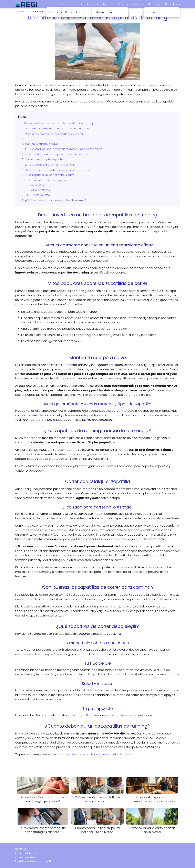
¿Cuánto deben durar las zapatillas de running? (55, 200)
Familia (75, 4)
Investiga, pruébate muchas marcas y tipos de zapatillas (66, 149)
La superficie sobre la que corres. (50, 180)
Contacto (21, 849)
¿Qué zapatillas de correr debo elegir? (49, 175)
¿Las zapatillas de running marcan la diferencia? (56, 154)
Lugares (108, 4)
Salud (122, 4)
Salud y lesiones (40, 190)
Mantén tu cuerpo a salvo (41, 144)
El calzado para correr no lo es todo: (53, 165)
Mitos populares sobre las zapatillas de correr (54, 134)
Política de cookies (26, 858)
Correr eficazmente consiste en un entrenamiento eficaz (64, 129)
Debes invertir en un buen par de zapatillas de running (59, 123)
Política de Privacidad (27, 853)
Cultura (138, 4)
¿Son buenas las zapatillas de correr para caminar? (58, 170)
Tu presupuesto (40, 195)
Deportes (171, 4)
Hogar (91, 4)
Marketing (154, 4)
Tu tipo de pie (38, 185)
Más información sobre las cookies (34, 861)
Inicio (62, 4)
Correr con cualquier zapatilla (44, 159)
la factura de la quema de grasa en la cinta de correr (94, 754)
